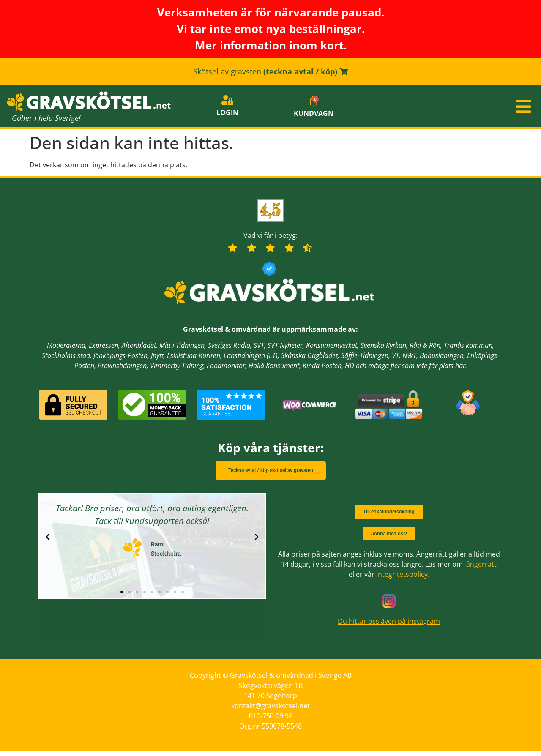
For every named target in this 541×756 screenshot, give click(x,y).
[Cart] (314, 104)
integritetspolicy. (403, 579)
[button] (451, 110)
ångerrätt (481, 569)
